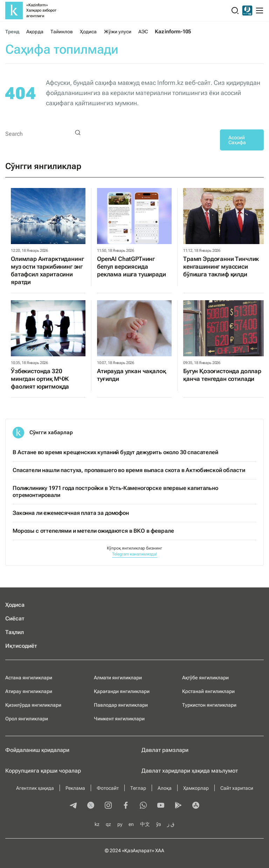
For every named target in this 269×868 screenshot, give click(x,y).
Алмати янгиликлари (118, 678)
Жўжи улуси (118, 32)
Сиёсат (15, 618)
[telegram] (73, 806)
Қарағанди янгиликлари (122, 691)
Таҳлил (15, 632)
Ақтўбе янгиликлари (205, 678)
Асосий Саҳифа (237, 140)
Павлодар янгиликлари (121, 705)
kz (97, 824)
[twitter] (91, 806)
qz (108, 824)
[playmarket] (178, 806)
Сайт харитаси (237, 788)
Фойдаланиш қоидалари (37, 750)
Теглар (138, 788)
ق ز (171, 824)
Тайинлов (62, 32)
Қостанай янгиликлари (208, 691)
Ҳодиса (88, 32)
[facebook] (126, 806)
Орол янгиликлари (27, 719)
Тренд (12, 32)
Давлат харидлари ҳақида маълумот (190, 771)
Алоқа (165, 788)
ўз (158, 824)
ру (120, 824)
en (131, 824)
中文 (145, 824)
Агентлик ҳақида (35, 788)
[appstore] (196, 806)
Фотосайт (108, 788)
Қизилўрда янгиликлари (33, 705)
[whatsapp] (143, 806)
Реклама (75, 788)
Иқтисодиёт (21, 646)
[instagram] (108, 806)
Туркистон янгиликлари (209, 705)
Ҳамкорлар (196, 788)
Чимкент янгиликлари (119, 719)
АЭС (143, 32)
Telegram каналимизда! (135, 554)
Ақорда (35, 32)
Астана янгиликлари (29, 678)
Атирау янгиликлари (29, 691)
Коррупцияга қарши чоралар (43, 771)
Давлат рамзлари (165, 750)
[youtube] (161, 806)
